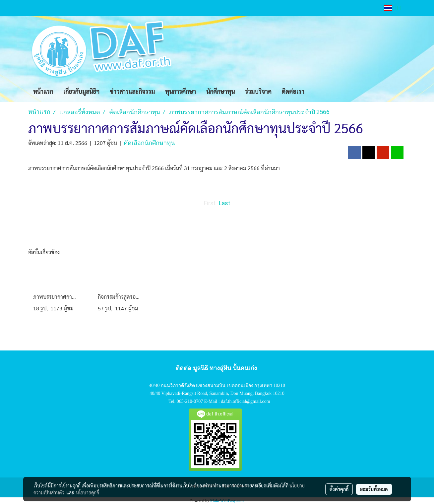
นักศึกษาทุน (220, 91)
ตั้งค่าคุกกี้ (339, 489)
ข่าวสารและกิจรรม (132, 91)
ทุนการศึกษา (181, 91)
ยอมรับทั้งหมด (374, 489)
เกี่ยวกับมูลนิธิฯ (81, 91)
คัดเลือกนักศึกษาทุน (149, 143)
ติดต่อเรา (293, 91)
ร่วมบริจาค (258, 91)
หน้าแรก (43, 91)
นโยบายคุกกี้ (88, 492)
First (210, 203)
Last (224, 203)
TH (393, 8)
